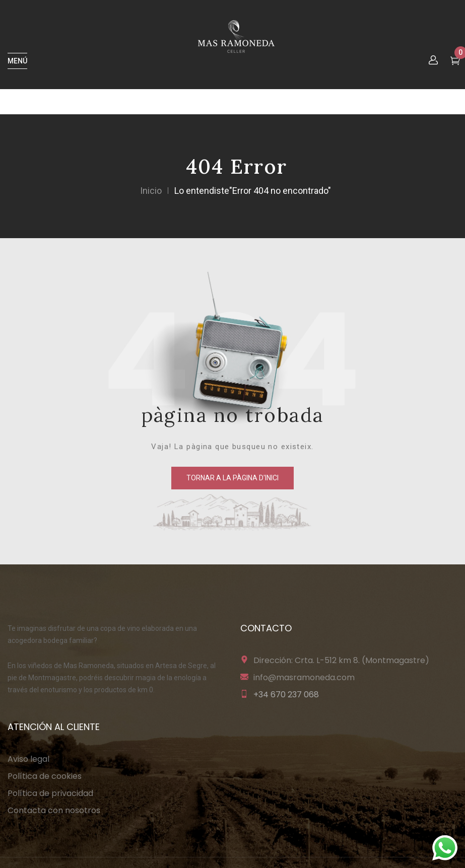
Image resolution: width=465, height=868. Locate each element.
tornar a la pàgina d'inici (232, 478)
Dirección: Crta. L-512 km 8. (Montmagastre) (341, 660)
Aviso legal (28, 759)
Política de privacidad (50, 793)
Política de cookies (45, 776)
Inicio (151, 191)
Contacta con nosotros (54, 810)
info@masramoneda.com (304, 677)
